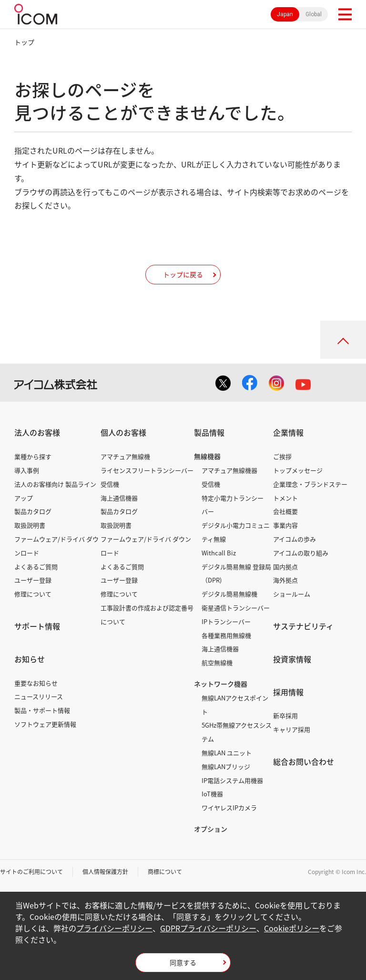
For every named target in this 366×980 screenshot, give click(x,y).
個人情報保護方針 (105, 872)
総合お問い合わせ (304, 761)
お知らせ (30, 659)
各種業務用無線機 (226, 635)
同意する (183, 962)
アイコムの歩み (295, 539)
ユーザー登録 (33, 580)
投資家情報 (292, 659)
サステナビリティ (303, 626)
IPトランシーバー (226, 621)
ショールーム (292, 594)
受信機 (110, 484)
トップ (24, 42)
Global (314, 14)
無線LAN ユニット (227, 753)
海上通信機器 (119, 498)
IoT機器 (212, 794)
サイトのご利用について (31, 872)
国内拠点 (285, 567)
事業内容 (285, 525)
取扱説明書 (30, 525)
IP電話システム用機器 (232, 780)
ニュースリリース (39, 696)
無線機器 (207, 456)
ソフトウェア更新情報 (45, 724)
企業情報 (288, 432)
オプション (211, 829)
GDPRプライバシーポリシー (208, 928)
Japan (285, 14)
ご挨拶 (282, 456)
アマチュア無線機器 (229, 470)
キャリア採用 (292, 729)
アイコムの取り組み (301, 553)
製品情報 (209, 432)
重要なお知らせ (36, 683)
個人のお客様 (123, 432)
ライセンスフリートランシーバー (147, 470)
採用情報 (288, 692)
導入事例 (27, 470)
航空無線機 (217, 662)
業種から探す (33, 456)
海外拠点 (285, 580)
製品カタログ (33, 511)
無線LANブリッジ (226, 766)
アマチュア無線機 (125, 456)
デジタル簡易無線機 (229, 594)
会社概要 (285, 511)
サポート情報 (37, 626)
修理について (33, 594)
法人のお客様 (37, 432)
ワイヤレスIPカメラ (229, 808)
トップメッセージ (298, 470)
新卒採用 (285, 715)
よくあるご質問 (36, 567)
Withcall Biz (219, 553)
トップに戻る (183, 274)
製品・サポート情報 (42, 710)
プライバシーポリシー (114, 928)
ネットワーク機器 (221, 684)
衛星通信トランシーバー (236, 608)
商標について (165, 872)
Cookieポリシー (292, 928)
